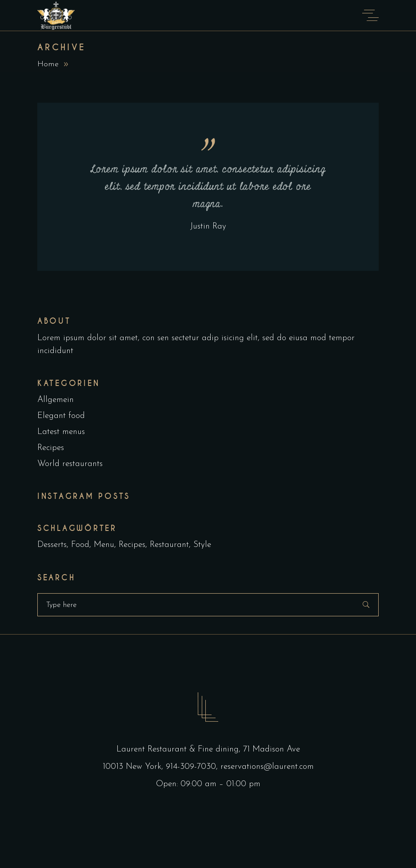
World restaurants (70, 464)
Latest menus (61, 432)
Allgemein (56, 400)
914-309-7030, (193, 767)
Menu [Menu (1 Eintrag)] (104, 545)
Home (48, 64)
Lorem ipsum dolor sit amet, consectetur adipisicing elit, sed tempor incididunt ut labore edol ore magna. (208, 187)
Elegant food (61, 416)
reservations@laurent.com (267, 767)
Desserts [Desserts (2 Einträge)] (52, 545)
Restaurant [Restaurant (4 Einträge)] (169, 545)
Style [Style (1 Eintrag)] (202, 545)
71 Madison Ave (272, 749)
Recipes (51, 448)
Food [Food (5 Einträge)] (80, 545)
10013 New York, (134, 767)
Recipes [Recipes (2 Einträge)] (132, 545)
